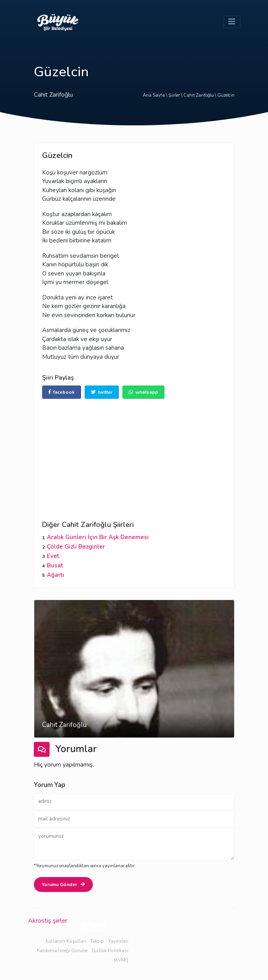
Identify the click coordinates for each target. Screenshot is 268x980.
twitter (102, 392)
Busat (55, 565)
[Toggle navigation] (232, 22)
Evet (53, 556)
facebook (62, 392)
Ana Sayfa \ (156, 95)
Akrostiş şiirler (48, 921)
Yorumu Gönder (63, 885)
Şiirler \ (176, 95)
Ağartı (55, 575)
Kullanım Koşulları (66, 941)
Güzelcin (226, 95)
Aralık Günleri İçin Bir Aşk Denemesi (98, 537)
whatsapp (143, 392)
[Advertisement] (134, 454)
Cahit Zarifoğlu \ (200, 95)
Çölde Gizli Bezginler (76, 547)
